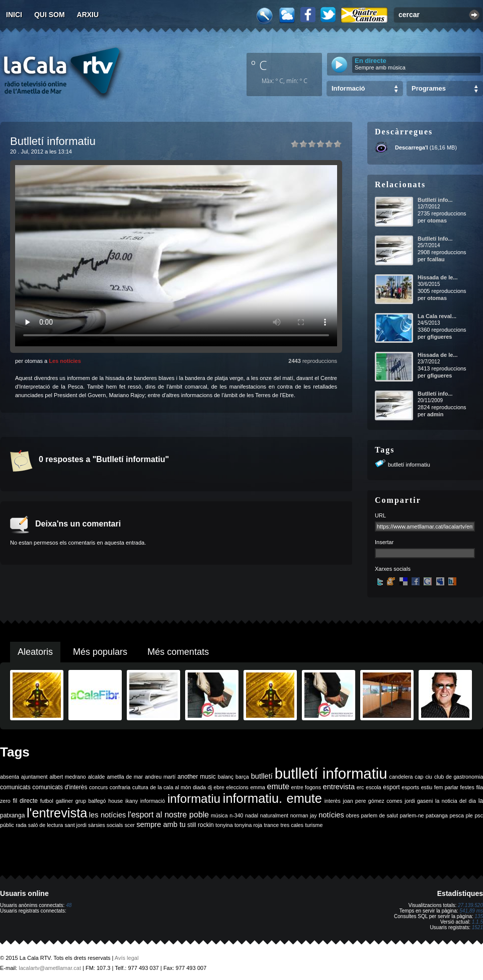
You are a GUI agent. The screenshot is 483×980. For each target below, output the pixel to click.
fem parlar (446, 787)
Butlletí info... (435, 200)
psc (479, 815)
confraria (120, 787)
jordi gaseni (419, 801)
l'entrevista (57, 813)
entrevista (339, 787)
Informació (348, 88)
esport (391, 787)
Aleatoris (35, 652)
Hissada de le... (437, 277)
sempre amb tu (161, 824)
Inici (14, 15)
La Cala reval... (437, 316)
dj (210, 787)
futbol (47, 801)
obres (352, 815)
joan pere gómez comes (373, 801)
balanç (226, 777)
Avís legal (127, 958)
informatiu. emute (272, 798)
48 (69, 905)
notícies (331, 815)
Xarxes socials (393, 569)
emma (258, 787)
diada (199, 787)
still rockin (200, 825)
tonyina (224, 825)
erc (360, 787)
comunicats (15, 787)
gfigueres (440, 337)
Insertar (384, 542)
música (219, 815)
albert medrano (68, 777)
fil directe (25, 801)
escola (374, 787)
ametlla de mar (125, 777)
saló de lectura (46, 825)
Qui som (50, 15)
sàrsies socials (105, 825)
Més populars (100, 652)
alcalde (97, 777)
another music (197, 777)
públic (7, 825)
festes (467, 787)
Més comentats (178, 652)
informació (153, 801)
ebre (219, 787)
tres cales (292, 825)
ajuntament (34, 777)
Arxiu (88, 15)
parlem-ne (412, 815)
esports (410, 787)
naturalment (274, 815)
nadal (252, 815)
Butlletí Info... (435, 239)
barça (242, 777)
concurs (98, 787)
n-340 (236, 815)
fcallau (436, 259)
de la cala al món (170, 787)
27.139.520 (470, 905)
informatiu (194, 799)
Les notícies (65, 361)
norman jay (304, 815)
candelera (401, 777)
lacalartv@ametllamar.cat (50, 968)
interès (333, 801)
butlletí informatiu (409, 465)
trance (272, 825)
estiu (427, 787)
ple (469, 815)
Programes (429, 88)
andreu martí (160, 777)
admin (435, 414)
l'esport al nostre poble (168, 815)
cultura (140, 787)
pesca (457, 815)
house (115, 801)
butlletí (262, 776)
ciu (429, 777)
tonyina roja (248, 825)
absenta (10, 777)
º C (259, 65)
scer (130, 825)
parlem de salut (380, 815)
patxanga (437, 815)
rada (21, 825)
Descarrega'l (412, 147)
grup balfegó (91, 801)
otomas (437, 220)
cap (419, 777)
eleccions (237, 787)
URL (380, 515)
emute (278, 786)
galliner (64, 801)
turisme (314, 825)
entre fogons (306, 787)
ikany (132, 801)
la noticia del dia (456, 801)
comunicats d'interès (60, 787)
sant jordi (76, 825)
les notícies (108, 815)
